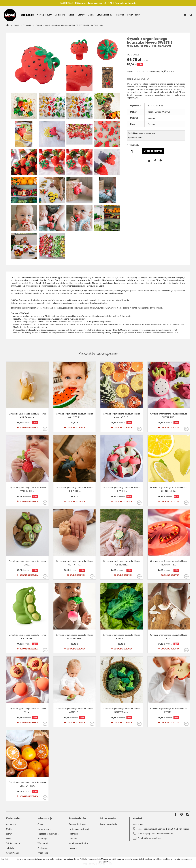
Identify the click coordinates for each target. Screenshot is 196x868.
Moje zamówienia (109, 824)
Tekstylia (120, 15)
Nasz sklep (138, 824)
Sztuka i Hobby (104, 15)
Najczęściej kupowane (48, 834)
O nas (40, 824)
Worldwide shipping (79, 843)
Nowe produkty (45, 15)
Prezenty (73, 848)
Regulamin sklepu (77, 824)
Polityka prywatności (79, 829)
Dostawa (73, 838)
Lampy (81, 15)
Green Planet (134, 15)
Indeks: (130, 79)
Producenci (43, 853)
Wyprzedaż (43, 843)
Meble (91, 15)
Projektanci (43, 848)
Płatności (73, 834)
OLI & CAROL (133, 55)
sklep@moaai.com (153, 838)
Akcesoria (60, 15)
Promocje (42, 838)
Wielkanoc (27, 15)
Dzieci (72, 15)
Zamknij (5, 859)
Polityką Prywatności (89, 859)
